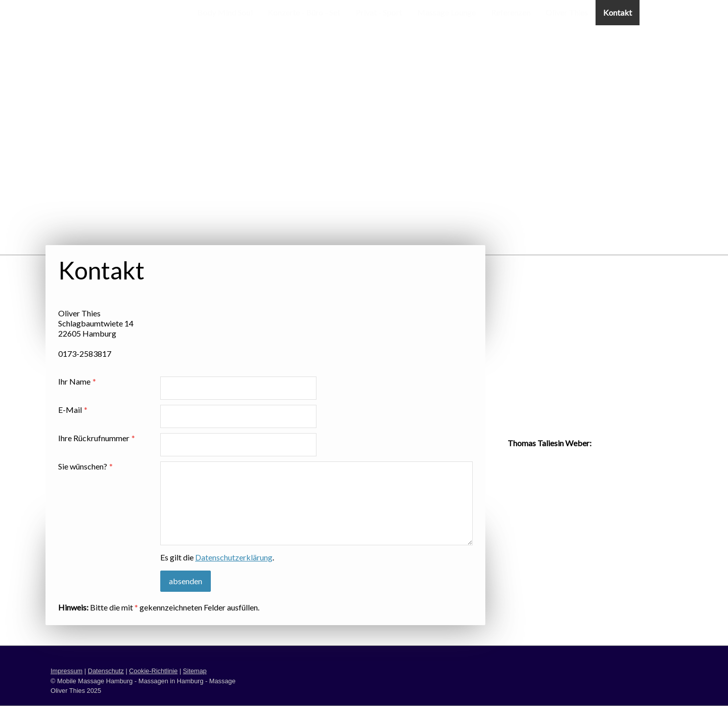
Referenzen (511, 12)
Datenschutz (106, 671)
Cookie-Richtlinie (153, 671)
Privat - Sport (379, 12)
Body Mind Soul (225, 12)
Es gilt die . (217, 557)
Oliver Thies (567, 12)
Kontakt (618, 12)
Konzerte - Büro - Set (304, 12)
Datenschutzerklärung (234, 557)
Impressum (66, 671)
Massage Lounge (446, 12)
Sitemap (195, 671)
